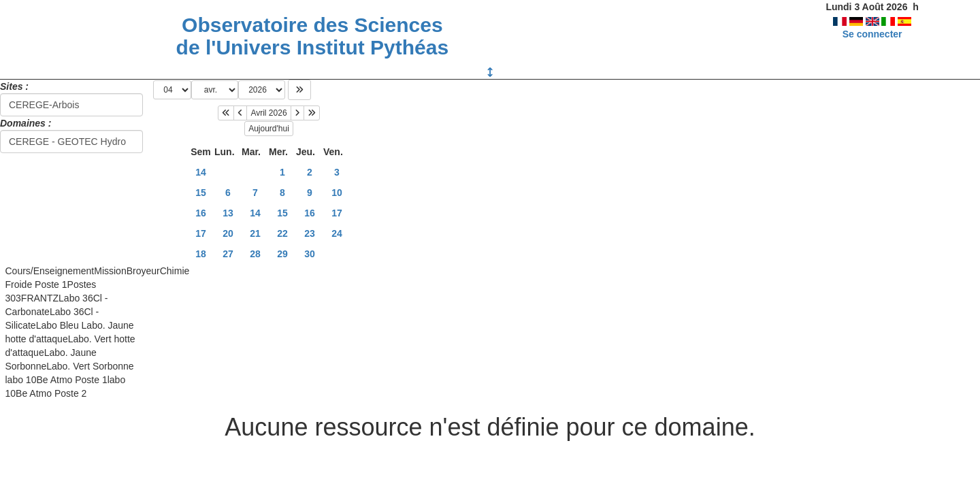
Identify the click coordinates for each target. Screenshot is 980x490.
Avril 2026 (268, 113)
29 (282, 254)
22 (282, 233)
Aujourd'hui (269, 129)
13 (228, 213)
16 (201, 213)
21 (255, 233)
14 (201, 172)
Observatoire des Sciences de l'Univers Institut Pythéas (313, 36)
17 (337, 213)
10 (337, 193)
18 (201, 254)
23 (310, 233)
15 (201, 193)
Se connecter (872, 34)
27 (228, 254)
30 (310, 254)
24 (337, 233)
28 (255, 254)
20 (228, 233)
